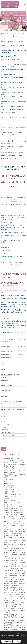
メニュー (24, 4)
